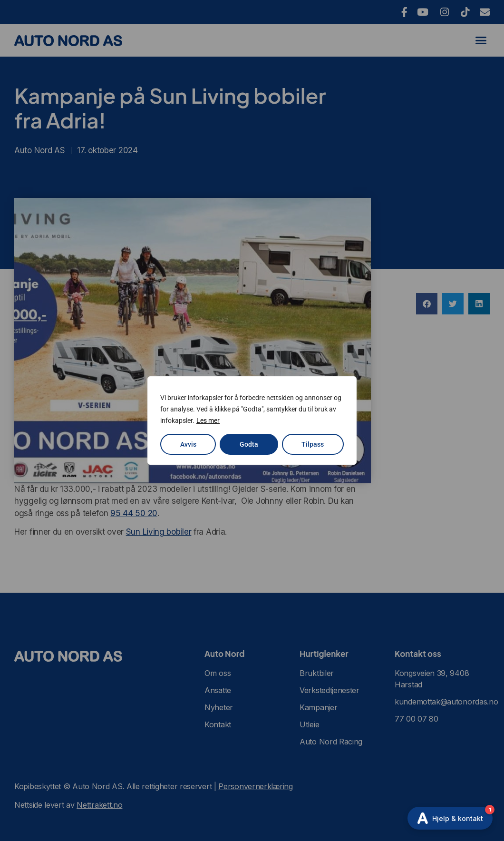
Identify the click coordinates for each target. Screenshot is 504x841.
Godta (249, 444)
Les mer (208, 420)
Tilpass (313, 444)
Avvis (188, 444)
